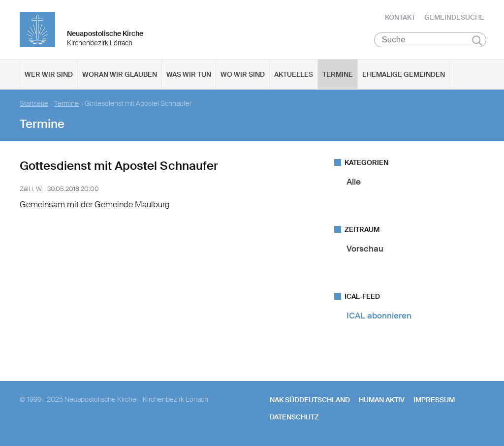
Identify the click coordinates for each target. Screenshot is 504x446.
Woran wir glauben (120, 74)
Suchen (477, 40)
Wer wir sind (49, 74)
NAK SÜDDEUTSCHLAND (310, 400)
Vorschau (365, 249)
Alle (354, 182)
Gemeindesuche (454, 17)
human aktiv (382, 400)
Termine (338, 74)
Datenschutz (294, 417)
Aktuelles (294, 74)
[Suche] (430, 40)
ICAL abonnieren (379, 316)
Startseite (34, 104)
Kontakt (400, 17)
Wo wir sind (243, 74)
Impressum (434, 400)
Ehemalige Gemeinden (404, 74)
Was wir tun (189, 74)
